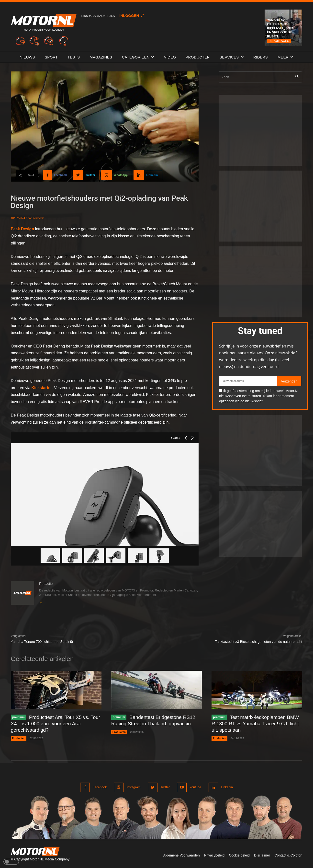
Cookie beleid (239, 855)
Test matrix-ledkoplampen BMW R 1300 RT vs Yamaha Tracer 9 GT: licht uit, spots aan (255, 724)
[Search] (297, 77)
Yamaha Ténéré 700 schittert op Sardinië (42, 642)
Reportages (279, 41)
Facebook (100, 787)
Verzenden (289, 381)
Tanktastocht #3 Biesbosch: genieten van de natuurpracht (259, 642)
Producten (19, 738)
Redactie (38, 218)
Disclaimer (262, 855)
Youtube (195, 787)
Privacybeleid (214, 855)
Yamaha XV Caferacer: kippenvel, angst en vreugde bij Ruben (281, 28)
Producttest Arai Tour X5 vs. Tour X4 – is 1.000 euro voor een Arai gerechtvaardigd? (55, 724)
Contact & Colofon (288, 855)
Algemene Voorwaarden (181, 855)
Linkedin (227, 787)
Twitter (165, 787)
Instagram (134, 787)
